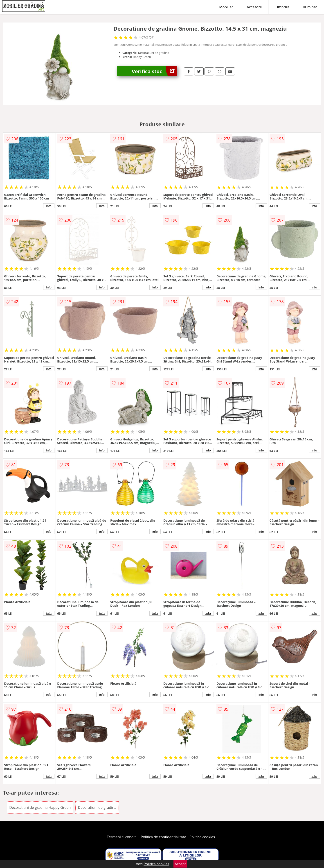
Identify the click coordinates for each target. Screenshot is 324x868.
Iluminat (310, 7)
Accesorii (254, 7)
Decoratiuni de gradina (97, 807)
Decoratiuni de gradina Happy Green (40, 807)
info (49, 206)
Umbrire (282, 7)
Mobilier (226, 7)
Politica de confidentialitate (164, 837)
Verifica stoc (154, 71)
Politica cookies (202, 837)
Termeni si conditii (122, 837)
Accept (180, 864)
